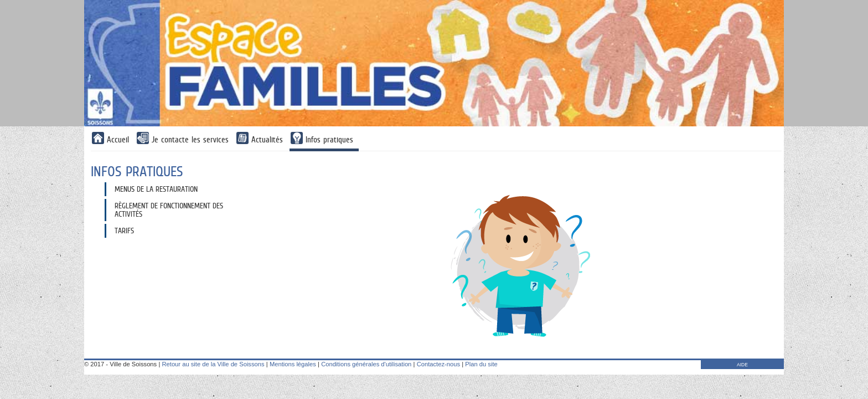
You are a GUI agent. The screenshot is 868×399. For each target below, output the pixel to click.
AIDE (742, 365)
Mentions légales (293, 364)
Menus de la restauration (156, 189)
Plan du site (481, 364)
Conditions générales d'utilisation (366, 364)
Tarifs (124, 231)
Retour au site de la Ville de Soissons (213, 364)
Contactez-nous (438, 364)
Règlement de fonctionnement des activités (169, 210)
